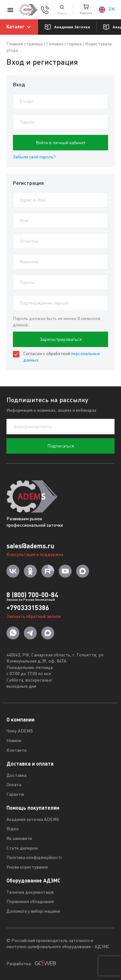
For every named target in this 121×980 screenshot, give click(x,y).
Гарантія (15, 795)
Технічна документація (30, 893)
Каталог (20, 27)
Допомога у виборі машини (33, 912)
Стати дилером (22, 848)
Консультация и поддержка (35, 555)
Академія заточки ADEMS (33, 820)
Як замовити (19, 839)
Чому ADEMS (20, 731)
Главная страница (25, 44)
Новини (14, 741)
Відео (13, 829)
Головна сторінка (64, 44)
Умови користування (27, 867)
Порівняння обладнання (30, 902)
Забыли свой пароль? (34, 157)
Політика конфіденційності (34, 858)
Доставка (16, 776)
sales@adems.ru (30, 546)
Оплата (14, 785)
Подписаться (61, 446)
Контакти (16, 751)
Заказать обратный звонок (34, 617)
